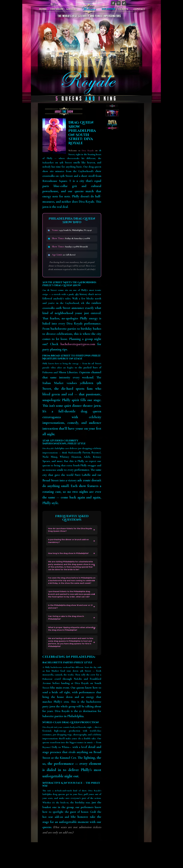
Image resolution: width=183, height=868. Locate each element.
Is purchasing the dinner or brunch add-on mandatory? (71, 543)
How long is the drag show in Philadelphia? (71, 556)
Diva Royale (88, 150)
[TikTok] (124, 3)
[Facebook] (113, 3)
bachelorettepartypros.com (78, 344)
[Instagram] (119, 3)
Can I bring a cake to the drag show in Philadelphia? (69, 639)
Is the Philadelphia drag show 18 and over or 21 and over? (71, 626)
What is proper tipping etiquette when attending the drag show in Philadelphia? (71, 651)
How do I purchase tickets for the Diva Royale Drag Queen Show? (69, 531)
